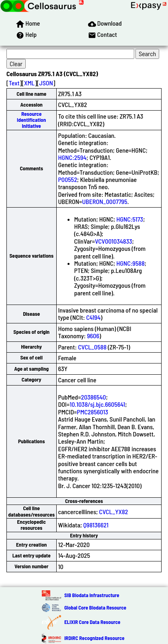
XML (29, 83)
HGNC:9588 (131, 263)
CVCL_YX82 (114, 512)
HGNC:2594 (73, 157)
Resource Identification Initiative (31, 120)
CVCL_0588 (92, 347)
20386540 (93, 397)
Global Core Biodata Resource (95, 608)
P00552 (68, 179)
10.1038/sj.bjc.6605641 (97, 404)
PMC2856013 (92, 412)
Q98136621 (96, 525)
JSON (46, 83)
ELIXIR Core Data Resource (92, 622)
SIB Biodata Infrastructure (92, 595)
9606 (93, 336)
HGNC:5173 (130, 219)
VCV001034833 (113, 241)
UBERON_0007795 (104, 201)
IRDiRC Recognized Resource (94, 638)
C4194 (93, 317)
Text (14, 83)
